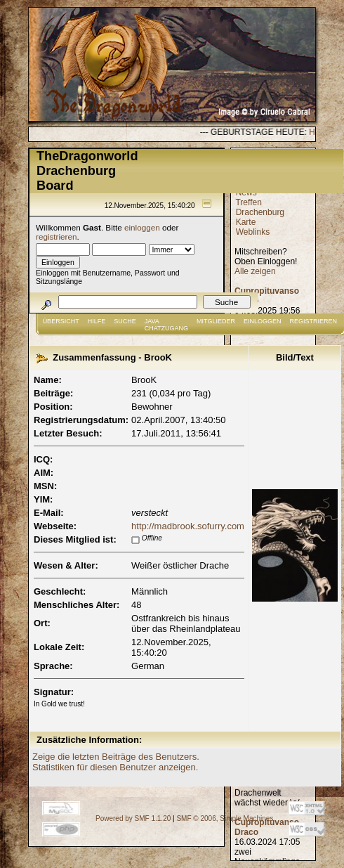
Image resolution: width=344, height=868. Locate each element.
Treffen (248, 202)
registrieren (56, 237)
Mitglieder (216, 321)
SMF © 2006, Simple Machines (225, 818)
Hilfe (97, 321)
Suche (125, 321)
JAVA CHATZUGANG (166, 325)
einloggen (142, 227)
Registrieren (314, 321)
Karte (246, 222)
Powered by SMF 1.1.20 (133, 818)
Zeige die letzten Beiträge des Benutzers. (116, 757)
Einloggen (263, 321)
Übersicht (61, 321)
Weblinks (253, 232)
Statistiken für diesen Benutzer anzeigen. (115, 767)
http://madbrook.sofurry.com (188, 526)
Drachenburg (260, 212)
